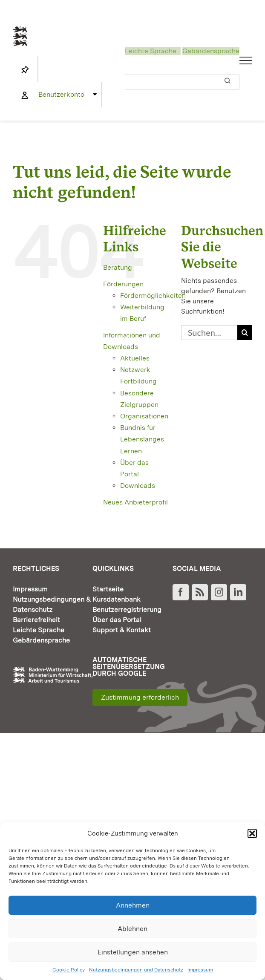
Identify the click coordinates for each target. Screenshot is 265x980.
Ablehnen (132, 929)
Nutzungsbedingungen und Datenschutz (136, 970)
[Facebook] (181, 592)
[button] (252, 833)
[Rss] (200, 592)
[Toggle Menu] (246, 61)
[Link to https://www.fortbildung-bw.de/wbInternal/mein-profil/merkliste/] (25, 70)
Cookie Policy (69, 970)
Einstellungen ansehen (133, 952)
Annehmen (133, 905)
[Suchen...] (209, 333)
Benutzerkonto (61, 94)
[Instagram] (219, 592)
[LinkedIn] (238, 592)
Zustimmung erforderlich (140, 697)
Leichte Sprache (151, 51)
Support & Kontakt (122, 630)
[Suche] (245, 333)
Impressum (200, 970)
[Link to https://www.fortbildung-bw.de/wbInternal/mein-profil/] (25, 95)
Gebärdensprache (211, 51)
